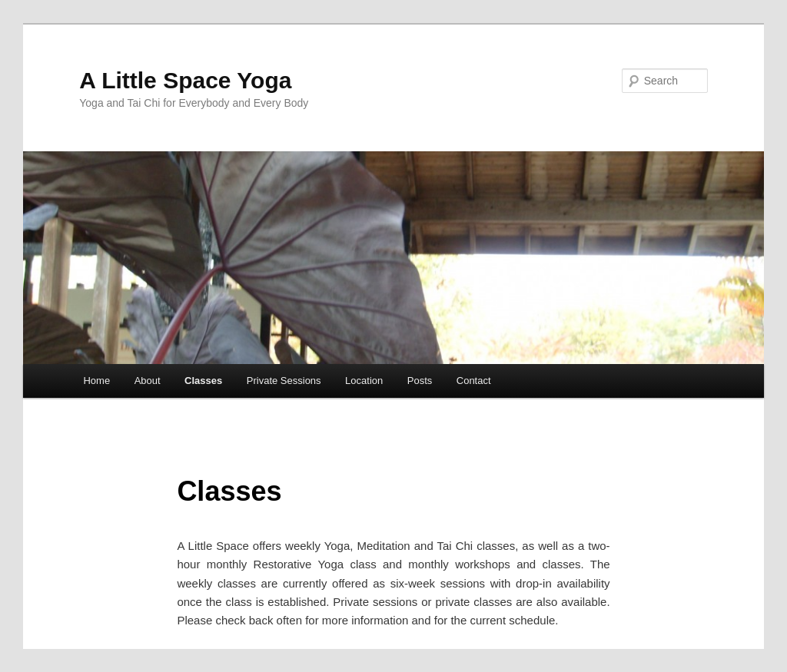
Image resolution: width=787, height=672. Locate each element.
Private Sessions (284, 381)
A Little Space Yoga (185, 80)
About (148, 381)
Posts (420, 381)
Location (364, 381)
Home (96, 381)
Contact (474, 381)
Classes (203, 381)
